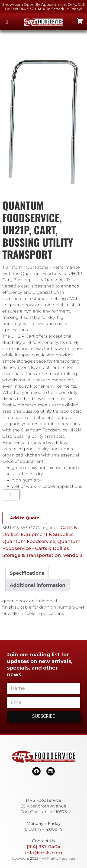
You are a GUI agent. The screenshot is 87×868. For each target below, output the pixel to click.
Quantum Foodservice (29, 541)
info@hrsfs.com (44, 853)
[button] (7, 22)
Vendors (73, 555)
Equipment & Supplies (47, 534)
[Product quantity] (11, 495)
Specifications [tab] (27, 573)
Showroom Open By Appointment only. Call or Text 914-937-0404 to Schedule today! (43, 7)
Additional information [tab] (38, 585)
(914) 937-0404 (43, 847)
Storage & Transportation (32, 555)
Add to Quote (25, 518)
